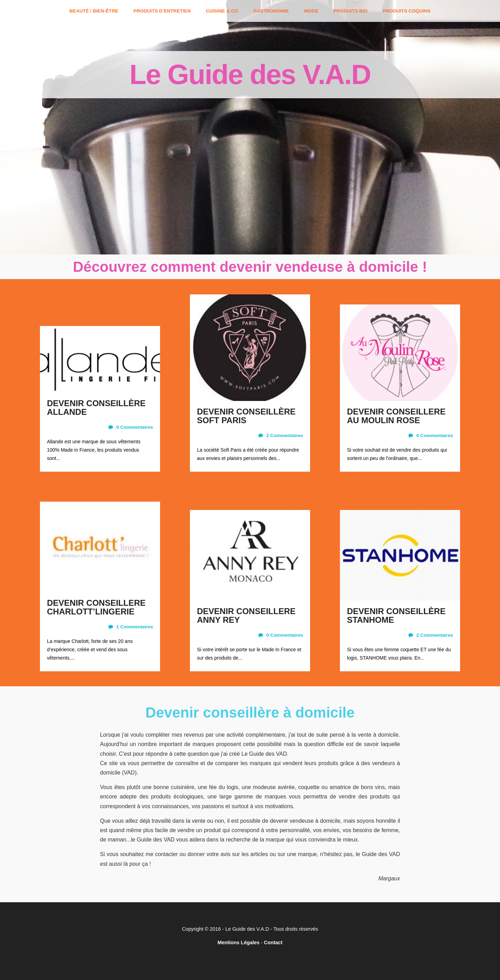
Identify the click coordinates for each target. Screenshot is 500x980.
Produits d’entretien (162, 11)
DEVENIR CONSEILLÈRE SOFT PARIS (246, 416)
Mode (311, 11)
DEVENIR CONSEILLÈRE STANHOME (396, 615)
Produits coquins (406, 11)
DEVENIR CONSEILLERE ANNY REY (246, 615)
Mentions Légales (238, 943)
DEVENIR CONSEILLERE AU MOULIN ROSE (396, 416)
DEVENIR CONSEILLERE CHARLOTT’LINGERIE (96, 607)
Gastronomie (271, 11)
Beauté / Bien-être (94, 11)
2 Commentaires (281, 435)
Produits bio (351, 11)
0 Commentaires (131, 427)
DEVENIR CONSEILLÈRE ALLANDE (96, 408)
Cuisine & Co (222, 11)
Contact (273, 943)
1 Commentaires (131, 627)
